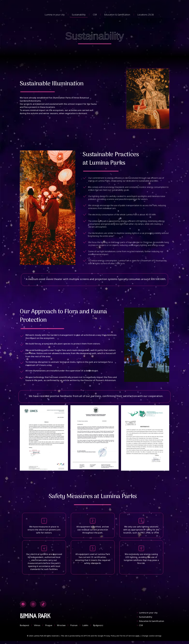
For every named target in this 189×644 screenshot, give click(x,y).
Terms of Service (127, 639)
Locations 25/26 (146, 15)
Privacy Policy (110, 639)
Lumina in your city (55, 15)
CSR (95, 15)
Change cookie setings (152, 639)
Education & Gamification (117, 15)
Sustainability (79, 15)
